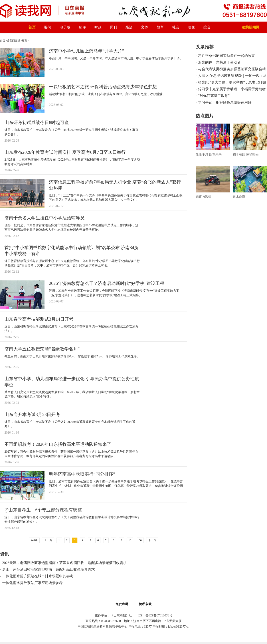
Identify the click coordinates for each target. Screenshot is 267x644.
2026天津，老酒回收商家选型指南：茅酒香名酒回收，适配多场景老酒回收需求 (65, 563)
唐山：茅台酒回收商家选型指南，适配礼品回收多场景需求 (49, 569)
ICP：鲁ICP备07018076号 (155, 615)
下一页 (152, 540)
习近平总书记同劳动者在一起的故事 (227, 56)
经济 (129, 27)
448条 (34, 540)
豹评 (82, 27)
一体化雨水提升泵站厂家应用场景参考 (32, 583)
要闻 (48, 27)
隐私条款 (145, 604)
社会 (176, 27)
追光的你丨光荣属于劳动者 (219, 62)
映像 (191, 27)
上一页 (48, 540)
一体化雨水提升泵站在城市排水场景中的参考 (38, 576)
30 (140, 540)
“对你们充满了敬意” (214, 96)
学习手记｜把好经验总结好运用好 (225, 102)
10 (130, 540)
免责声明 (122, 604)
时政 (98, 27)
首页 (32, 27)
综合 (207, 27)
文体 (145, 27)
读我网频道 (14, 41)
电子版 (65, 27)
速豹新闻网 (251, 27)
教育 (160, 27)
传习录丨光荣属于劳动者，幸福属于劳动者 (232, 89)
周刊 (113, 27)
